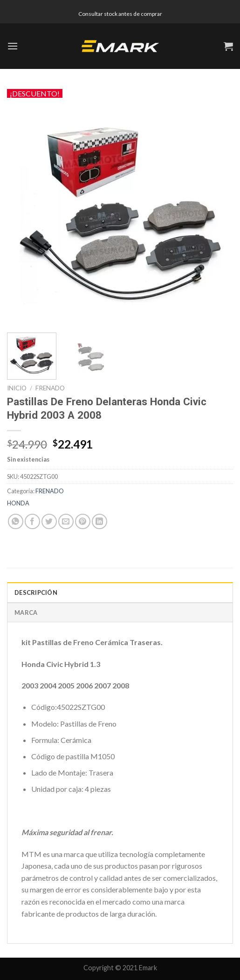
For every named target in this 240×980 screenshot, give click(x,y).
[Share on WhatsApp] (16, 521)
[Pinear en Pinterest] (83, 521)
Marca (26, 612)
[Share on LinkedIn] (99, 521)
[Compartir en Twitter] (49, 521)
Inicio (17, 388)
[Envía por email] (66, 521)
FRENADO (50, 388)
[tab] (120, 592)
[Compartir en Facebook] (32, 521)
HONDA (18, 503)
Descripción (36, 592)
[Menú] (13, 46)
